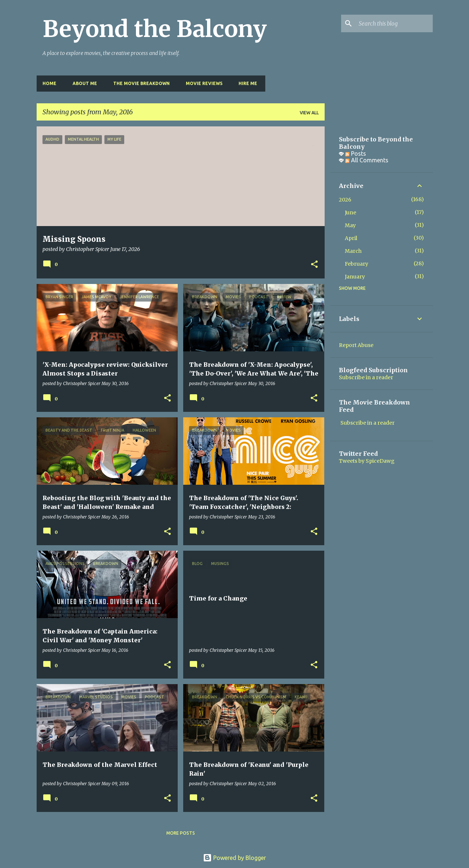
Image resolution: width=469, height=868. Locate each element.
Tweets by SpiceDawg (367, 461)
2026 (345, 200)
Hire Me (248, 83)
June (350, 213)
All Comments (367, 160)
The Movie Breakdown (141, 83)
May (350, 225)
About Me (85, 83)
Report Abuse (356, 345)
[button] (314, 265)
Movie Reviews (204, 83)
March (353, 251)
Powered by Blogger (234, 858)
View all (309, 113)
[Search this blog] (394, 23)
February (357, 264)
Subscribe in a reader (366, 377)
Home (49, 83)
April (351, 238)
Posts (356, 154)
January (355, 277)
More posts (181, 833)
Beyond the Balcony (155, 29)
